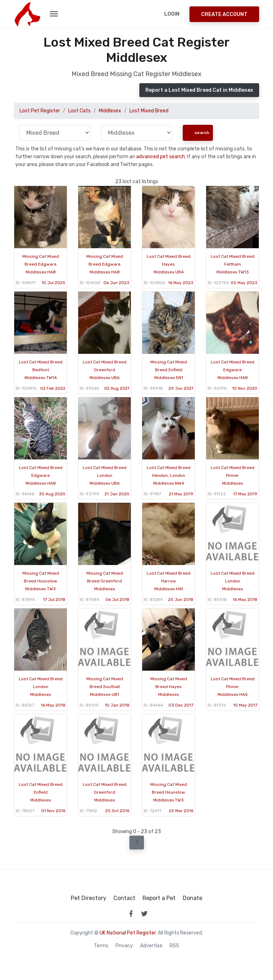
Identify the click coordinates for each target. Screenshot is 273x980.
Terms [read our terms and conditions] (101, 946)
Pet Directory (89, 898)
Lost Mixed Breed (149, 111)
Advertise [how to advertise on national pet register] (151, 946)
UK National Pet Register (128, 933)
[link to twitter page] (144, 914)
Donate (192, 898)
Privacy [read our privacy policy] (124, 946)
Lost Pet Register (40, 111)
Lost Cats (79, 111)
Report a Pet (159, 898)
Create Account (224, 14)
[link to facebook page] (131, 914)
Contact (124, 898)
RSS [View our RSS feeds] (174, 946)
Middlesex (110, 111)
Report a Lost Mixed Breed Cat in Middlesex (199, 90)
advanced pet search (160, 157)
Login (172, 14)
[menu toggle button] (54, 14)
